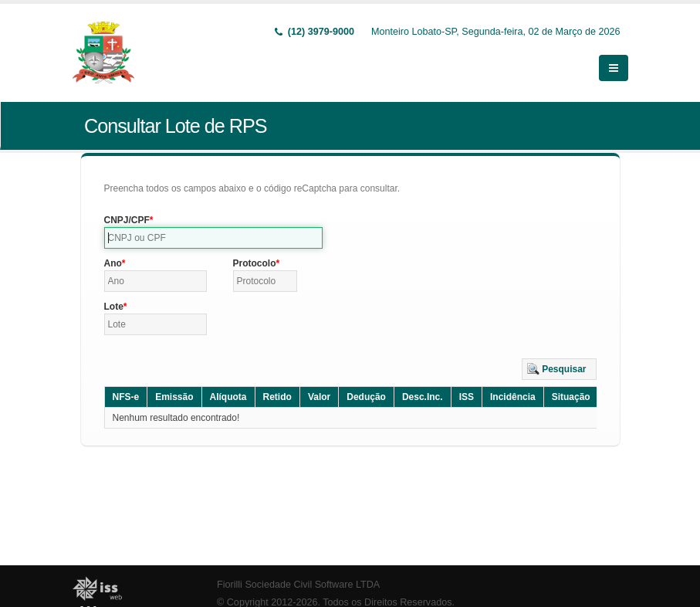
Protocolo (255, 263)
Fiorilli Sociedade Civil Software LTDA (298, 585)
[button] (559, 369)
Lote (114, 307)
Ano (113, 263)
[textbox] (214, 238)
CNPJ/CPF (127, 220)
